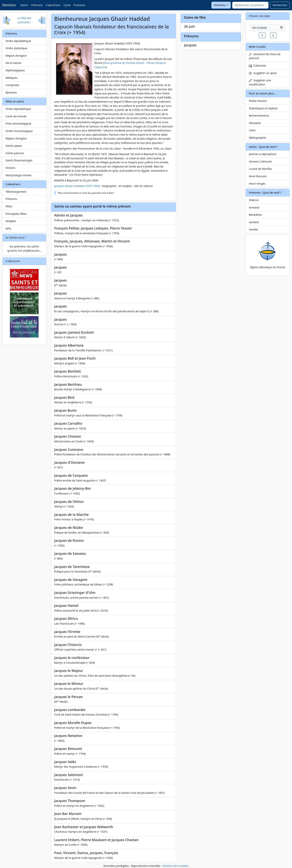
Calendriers (53, 5)
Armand (254, 207)
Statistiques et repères (263, 108)
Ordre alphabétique (18, 41)
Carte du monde (16, 116)
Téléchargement (16, 192)
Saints (24, 5)
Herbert (254, 222)
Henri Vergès (257, 184)
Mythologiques (15, 70)
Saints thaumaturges (19, 160)
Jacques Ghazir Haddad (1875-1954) (77, 186)
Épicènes (11, 92)
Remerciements (259, 116)
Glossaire (255, 123)
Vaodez (254, 229)
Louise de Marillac (260, 169)
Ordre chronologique (19, 131)
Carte (67, 5)
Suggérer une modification (260, 82)
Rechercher (280, 5)
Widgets (11, 221)
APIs (8, 228)
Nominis (9, 5)
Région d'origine (16, 56)
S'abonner (258, 66)
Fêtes (9, 206)
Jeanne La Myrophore (263, 154)
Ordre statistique (16, 48)
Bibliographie (257, 138)
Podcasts (79, 5)
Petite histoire (258, 101)
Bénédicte (255, 215)
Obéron (254, 200)
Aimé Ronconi (258, 176)
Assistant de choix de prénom (265, 56)
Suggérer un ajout (263, 73)
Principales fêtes (16, 214)
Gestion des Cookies (176, 866)
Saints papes (14, 146)
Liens (252, 130)
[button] (262, 35)
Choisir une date (259, 16)
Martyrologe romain (19, 175)
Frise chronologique (18, 124)
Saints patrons (15, 153)
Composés (12, 85)
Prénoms (37, 5)
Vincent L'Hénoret (260, 161)
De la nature (13, 63)
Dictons (10, 168)
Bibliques (11, 78)
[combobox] (250, 5)
